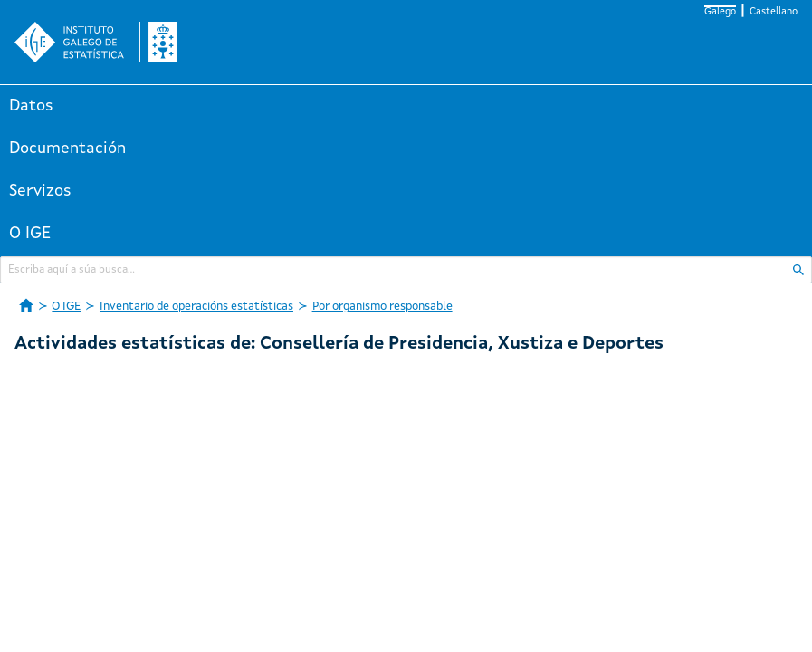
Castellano (774, 12)
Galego (720, 12)
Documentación (67, 149)
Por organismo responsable (382, 307)
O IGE (30, 234)
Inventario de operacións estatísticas (196, 307)
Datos (31, 106)
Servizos (40, 191)
